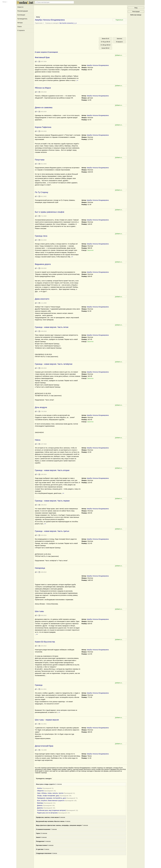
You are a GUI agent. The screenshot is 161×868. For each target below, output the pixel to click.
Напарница (40, 568)
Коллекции (21, 15)
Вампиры (40, 803)
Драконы (40, 808)
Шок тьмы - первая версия (47, 720)
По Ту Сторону (42, 192)
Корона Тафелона (43, 127)
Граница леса (41, 236)
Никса (38, 440)
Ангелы (39, 788)
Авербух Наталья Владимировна (98, 65)
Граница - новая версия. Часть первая (52, 501)
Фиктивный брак (42, 57)
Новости (20, 7)
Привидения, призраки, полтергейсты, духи (51, 798)
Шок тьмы (39, 611)
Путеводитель (22, 19)
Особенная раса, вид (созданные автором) (51, 810)
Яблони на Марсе (43, 88)
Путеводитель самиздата (44, 779)
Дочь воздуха (41, 407)
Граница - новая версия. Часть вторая (52, 470)
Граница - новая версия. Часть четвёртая (54, 364)
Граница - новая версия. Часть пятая (52, 327)
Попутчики (40, 160)
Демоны (40, 805)
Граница (39, 685)
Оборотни (40, 791)
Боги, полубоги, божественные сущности (51, 801)
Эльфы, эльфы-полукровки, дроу (48, 796)
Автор (38, 17)
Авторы (20, 23)
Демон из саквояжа (44, 107)
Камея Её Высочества (45, 642)
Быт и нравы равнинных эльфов (50, 212)
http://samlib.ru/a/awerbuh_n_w (68, 23)
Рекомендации (23, 11)
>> (77, 80)
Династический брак (44, 746)
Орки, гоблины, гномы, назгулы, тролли (50, 793)
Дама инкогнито (42, 299)
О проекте (21, 30)
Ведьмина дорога (43, 264)
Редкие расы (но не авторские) (47, 813)
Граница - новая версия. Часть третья (52, 531)
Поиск (20, 26)
